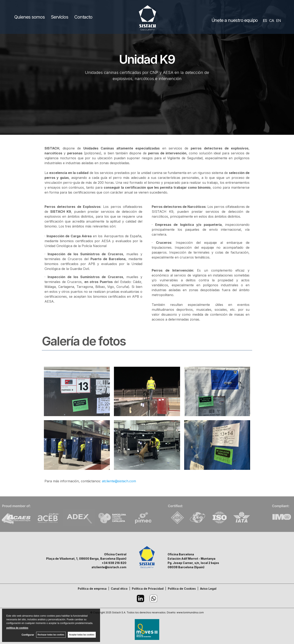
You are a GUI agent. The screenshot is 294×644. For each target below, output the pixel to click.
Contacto (83, 17)
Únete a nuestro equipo (235, 20)
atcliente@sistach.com (119, 481)
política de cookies (17, 628)
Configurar (28, 635)
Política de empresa (92, 589)
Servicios (60, 17)
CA (272, 21)
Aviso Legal (208, 589)
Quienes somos (30, 17)
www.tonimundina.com (190, 612)
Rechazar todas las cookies (51, 635)
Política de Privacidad (148, 589)
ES (265, 21)
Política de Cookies (182, 589)
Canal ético (119, 589)
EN (278, 21)
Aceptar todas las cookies (82, 635)
